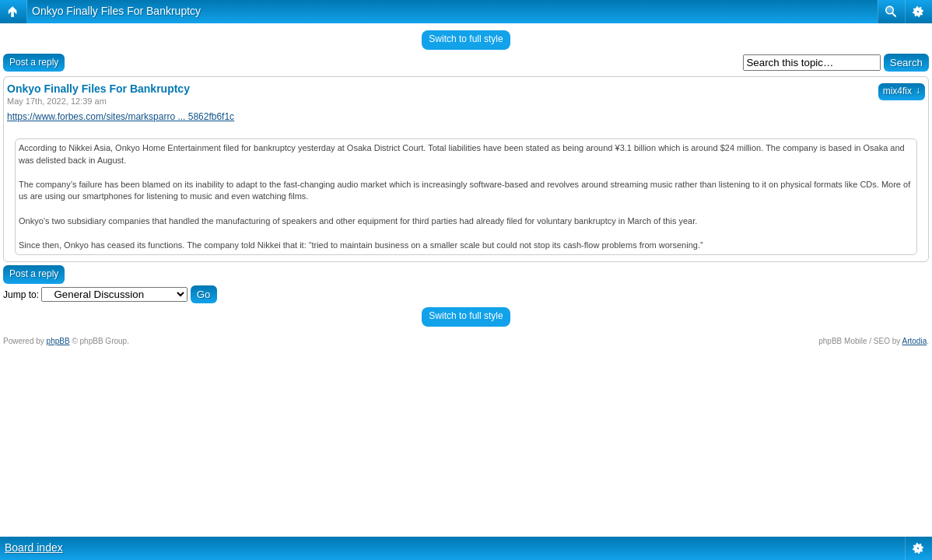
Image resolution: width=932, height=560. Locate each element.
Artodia (915, 341)
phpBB (58, 341)
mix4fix (902, 91)
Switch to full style (466, 39)
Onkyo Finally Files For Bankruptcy (116, 11)
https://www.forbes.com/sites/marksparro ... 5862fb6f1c (121, 117)
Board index (34, 548)
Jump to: (21, 295)
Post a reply (34, 62)
